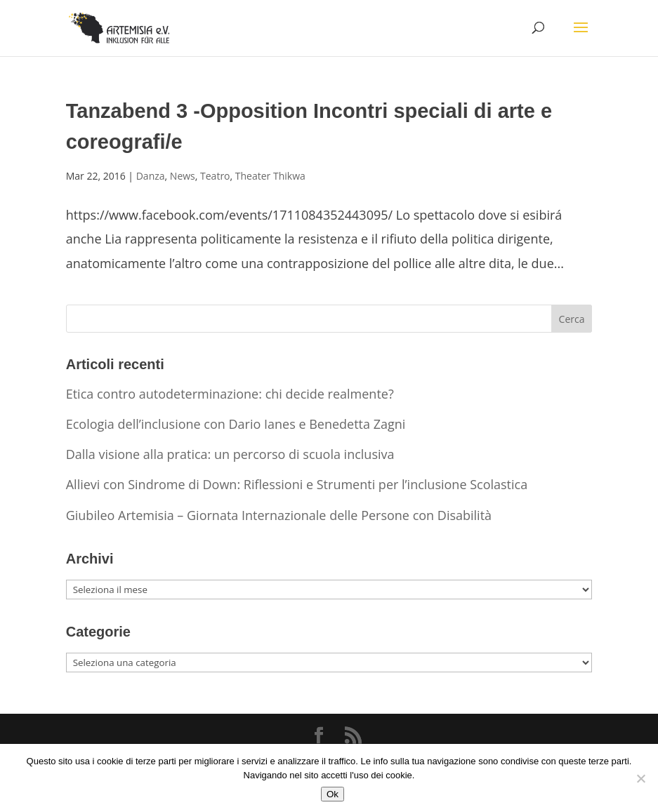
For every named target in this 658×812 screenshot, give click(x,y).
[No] (640, 778)
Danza (151, 176)
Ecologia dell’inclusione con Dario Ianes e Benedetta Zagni (236, 424)
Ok (333, 794)
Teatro (215, 176)
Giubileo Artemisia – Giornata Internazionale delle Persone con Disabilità (279, 515)
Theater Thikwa (270, 176)
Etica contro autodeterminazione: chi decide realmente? (230, 394)
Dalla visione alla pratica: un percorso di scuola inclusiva (230, 454)
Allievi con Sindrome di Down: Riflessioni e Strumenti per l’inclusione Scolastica (297, 484)
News (183, 176)
